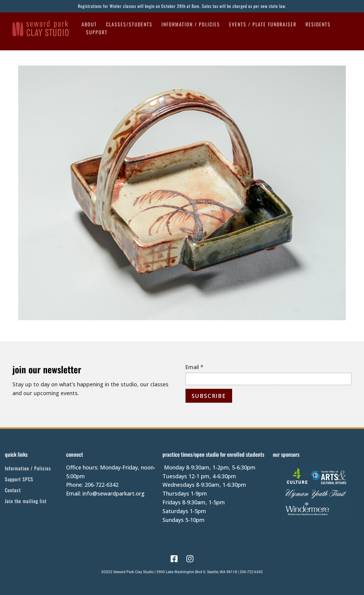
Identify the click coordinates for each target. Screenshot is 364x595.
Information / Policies (191, 24)
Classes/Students (129, 24)
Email (194, 367)
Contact (13, 490)
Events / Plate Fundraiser (263, 24)
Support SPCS (19, 479)
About (89, 24)
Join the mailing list (26, 501)
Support (97, 32)
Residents (318, 24)
